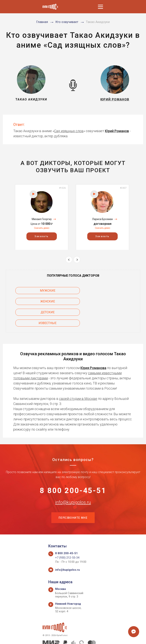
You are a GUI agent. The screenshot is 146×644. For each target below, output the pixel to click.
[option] (42, 217)
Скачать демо (42, 228)
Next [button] (77, 260)
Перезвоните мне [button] (73, 497)
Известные (110, 301)
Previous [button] (69, 260)
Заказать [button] (42, 236)
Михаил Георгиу (42, 219)
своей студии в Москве (78, 377)
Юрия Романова (93, 346)
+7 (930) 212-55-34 (67, 537)
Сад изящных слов (69, 131)
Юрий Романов (117, 131)
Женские (110, 291)
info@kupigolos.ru (73, 481)
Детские (36, 301)
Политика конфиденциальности (71, 637)
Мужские (36, 291)
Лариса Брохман (102, 219)
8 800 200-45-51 (73, 469)
